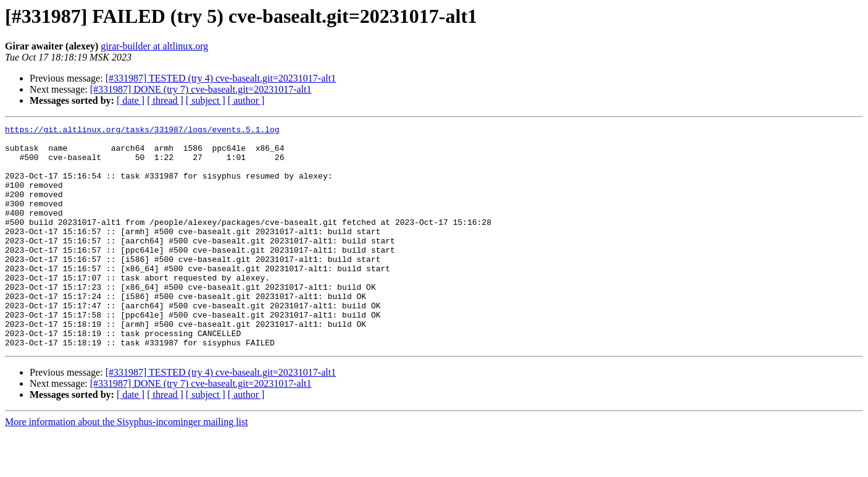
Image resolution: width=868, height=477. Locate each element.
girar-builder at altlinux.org (154, 46)
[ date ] (131, 100)
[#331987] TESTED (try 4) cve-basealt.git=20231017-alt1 (221, 78)
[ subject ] (206, 100)
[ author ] (246, 100)
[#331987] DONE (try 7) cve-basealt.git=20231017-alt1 (201, 89)
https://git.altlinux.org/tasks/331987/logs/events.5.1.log (142, 131)
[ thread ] (165, 100)
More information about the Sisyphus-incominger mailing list (127, 466)
